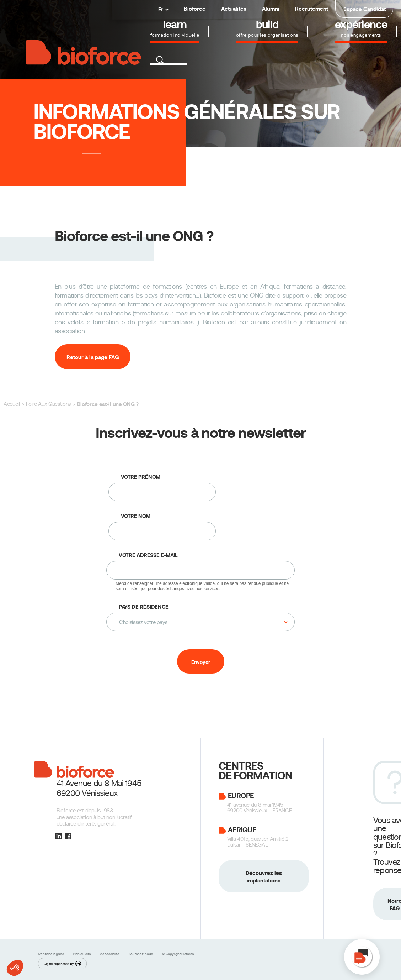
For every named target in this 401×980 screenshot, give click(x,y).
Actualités (234, 9)
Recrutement (312, 9)
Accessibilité (110, 954)
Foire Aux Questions (48, 404)
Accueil (12, 404)
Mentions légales (52, 954)
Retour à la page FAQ (93, 357)
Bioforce (195, 9)
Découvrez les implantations (264, 877)
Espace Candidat (365, 9)
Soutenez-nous (141, 954)
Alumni (271, 9)
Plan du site (82, 954)
